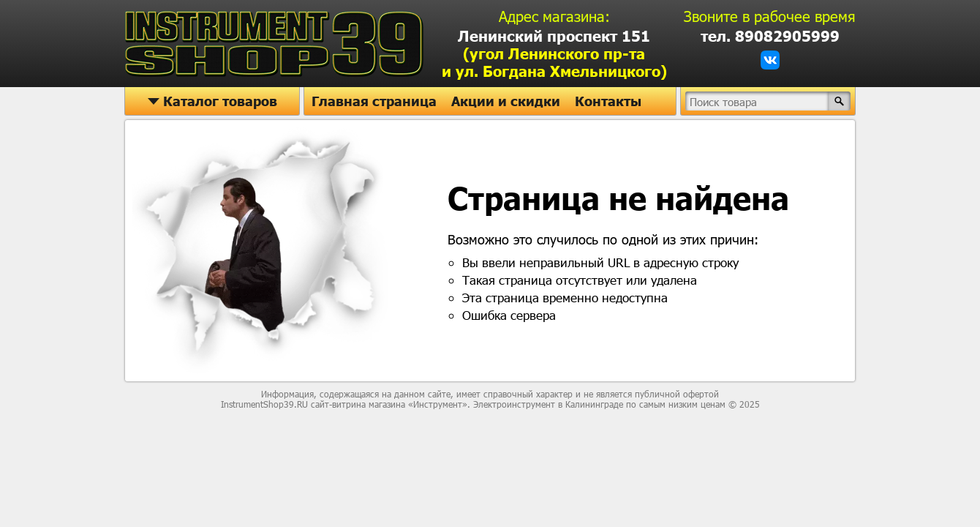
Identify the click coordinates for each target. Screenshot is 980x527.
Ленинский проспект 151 (554, 53)
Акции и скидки (506, 101)
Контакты (608, 101)
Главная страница (374, 101)
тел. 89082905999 (770, 36)
